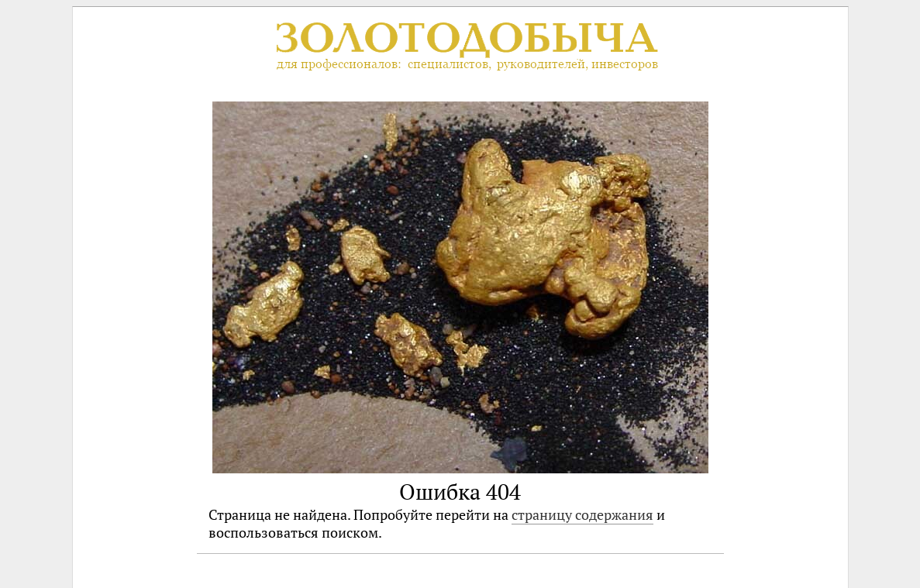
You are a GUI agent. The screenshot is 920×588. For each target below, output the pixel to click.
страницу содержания (582, 515)
